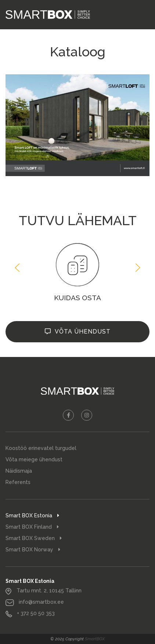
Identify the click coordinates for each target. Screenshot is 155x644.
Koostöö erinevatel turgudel (41, 448)
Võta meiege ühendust (34, 459)
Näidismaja (19, 471)
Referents (18, 482)
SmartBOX (95, 639)
